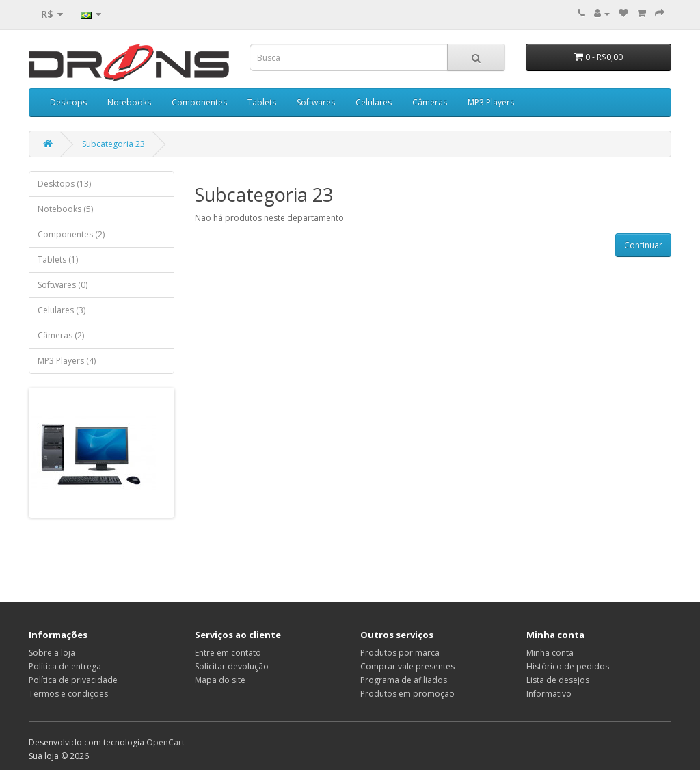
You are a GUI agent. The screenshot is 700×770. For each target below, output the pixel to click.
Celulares (374, 102)
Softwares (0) (63, 285)
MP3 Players (491, 102)
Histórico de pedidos (568, 666)
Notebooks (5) (65, 209)
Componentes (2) (71, 234)
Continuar (643, 245)
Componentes (199, 102)
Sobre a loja (52, 653)
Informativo (549, 694)
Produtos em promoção (407, 694)
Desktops (68, 102)
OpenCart (165, 742)
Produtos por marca (400, 653)
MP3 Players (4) (67, 361)
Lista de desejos (558, 680)
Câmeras (430, 102)
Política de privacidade (73, 680)
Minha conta (550, 653)
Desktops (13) (64, 184)
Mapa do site (220, 680)
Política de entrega (65, 666)
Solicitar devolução (232, 666)
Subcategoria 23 (113, 144)
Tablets (262, 102)
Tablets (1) (58, 260)
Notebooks (129, 102)
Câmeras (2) (61, 335)
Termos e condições (68, 694)
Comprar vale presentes (407, 666)
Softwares (316, 102)
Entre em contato (228, 653)
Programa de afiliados (404, 680)
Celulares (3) (62, 310)
